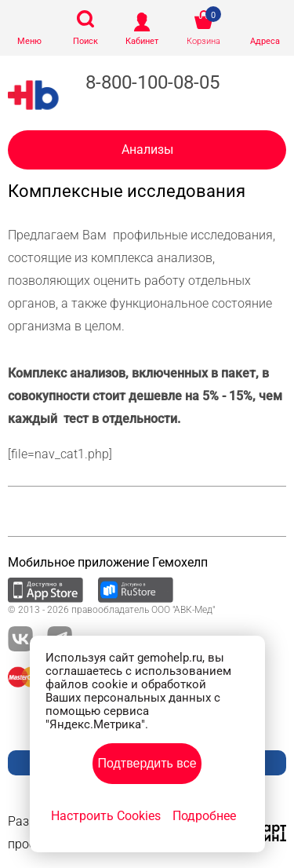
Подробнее (204, 816)
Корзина (203, 41)
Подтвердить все (147, 763)
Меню (29, 41)
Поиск (85, 41)
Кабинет (142, 41)
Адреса (265, 41)
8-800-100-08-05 (152, 82)
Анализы (147, 150)
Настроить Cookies (106, 816)
